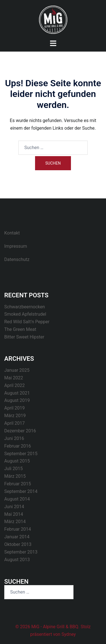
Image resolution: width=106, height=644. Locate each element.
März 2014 (15, 522)
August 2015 (17, 461)
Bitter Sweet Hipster (24, 337)
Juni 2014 (14, 507)
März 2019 (15, 416)
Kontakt (12, 233)
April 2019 (15, 408)
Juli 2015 (13, 469)
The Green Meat (20, 329)
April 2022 (15, 385)
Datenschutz (17, 259)
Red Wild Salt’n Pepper (27, 322)
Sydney (69, 634)
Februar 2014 (18, 529)
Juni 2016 (14, 438)
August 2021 (17, 393)
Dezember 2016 (20, 431)
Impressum (16, 246)
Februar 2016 (18, 446)
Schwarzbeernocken (25, 307)
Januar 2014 (17, 537)
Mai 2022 (14, 378)
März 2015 (15, 476)
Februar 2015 (18, 484)
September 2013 (21, 552)
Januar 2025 (17, 370)
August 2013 (17, 560)
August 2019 (17, 400)
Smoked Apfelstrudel (25, 314)
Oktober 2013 (18, 544)
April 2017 (15, 423)
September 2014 (21, 491)
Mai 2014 (14, 514)
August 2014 (17, 499)
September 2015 (21, 454)
